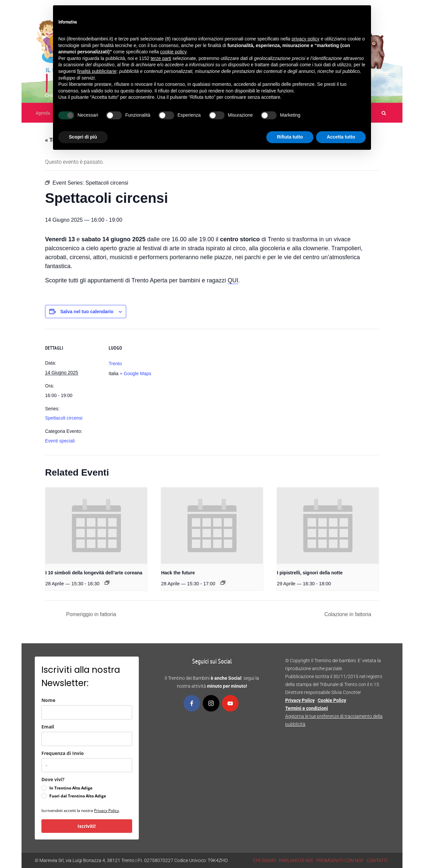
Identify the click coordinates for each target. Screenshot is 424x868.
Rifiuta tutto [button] (290, 137)
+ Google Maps (135, 374)
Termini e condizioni (307, 708)
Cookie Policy (332, 700)
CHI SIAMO (264, 860)
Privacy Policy (106, 810)
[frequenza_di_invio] (87, 765)
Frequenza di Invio (63, 753)
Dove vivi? (53, 779)
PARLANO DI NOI (296, 860)
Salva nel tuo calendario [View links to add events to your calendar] (87, 312)
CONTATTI (377, 860)
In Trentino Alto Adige (71, 788)
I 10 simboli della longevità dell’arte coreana (94, 573)
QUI (233, 280)
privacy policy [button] (305, 39)
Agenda (43, 113)
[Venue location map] (207, 375)
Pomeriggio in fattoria (90, 614)
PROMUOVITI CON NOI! (340, 860)
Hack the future (178, 573)
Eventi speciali (60, 441)
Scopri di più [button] (83, 137)
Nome (48, 700)
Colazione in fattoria (348, 614)
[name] (87, 712)
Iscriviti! (87, 826)
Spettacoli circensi (64, 418)
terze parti (161, 58)
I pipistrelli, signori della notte (310, 573)
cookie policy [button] (173, 52)
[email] (87, 739)
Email (48, 727)
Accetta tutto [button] (341, 137)
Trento (115, 364)
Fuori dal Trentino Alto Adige (78, 796)
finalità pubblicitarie (97, 71)
